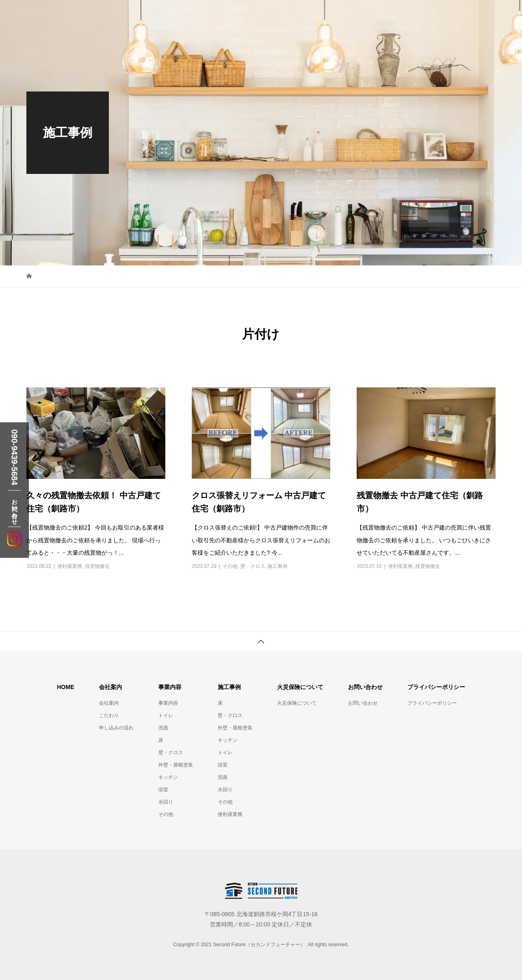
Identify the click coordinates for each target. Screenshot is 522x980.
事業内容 (168, 703)
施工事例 (277, 566)
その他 (230, 566)
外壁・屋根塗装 (176, 765)
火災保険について (297, 703)
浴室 (163, 790)
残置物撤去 (97, 566)
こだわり (109, 715)
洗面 (163, 728)
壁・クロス (253, 566)
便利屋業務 (70, 566)
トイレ (166, 715)
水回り (166, 802)
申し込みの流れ (116, 728)
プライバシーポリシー (432, 703)
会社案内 (109, 703)
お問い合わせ (363, 703)
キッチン (168, 777)
